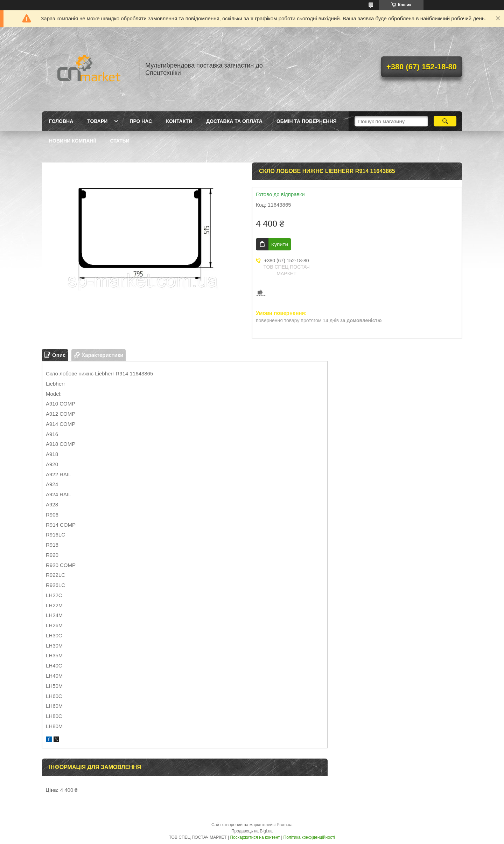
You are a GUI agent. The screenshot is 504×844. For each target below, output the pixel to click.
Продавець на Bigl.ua (252, 831)
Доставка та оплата (234, 121)
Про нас (141, 121)
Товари (97, 121)
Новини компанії (72, 141)
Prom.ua (285, 825)
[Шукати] (445, 121)
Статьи (120, 141)
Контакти (179, 121)
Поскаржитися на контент (255, 837)
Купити (280, 244)
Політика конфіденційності (309, 837)
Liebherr (104, 373)
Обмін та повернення (307, 121)
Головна (61, 121)
